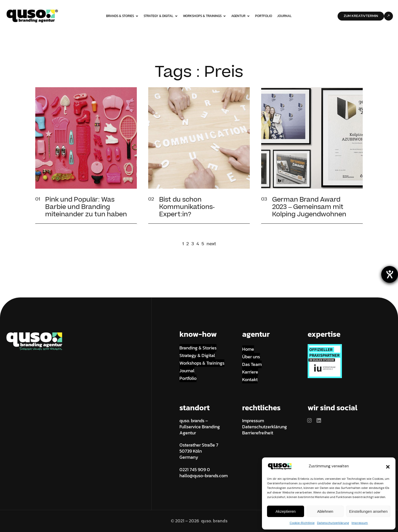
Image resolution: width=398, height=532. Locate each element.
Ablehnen (325, 511)
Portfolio (264, 16)
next (211, 244)
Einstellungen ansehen (368, 511)
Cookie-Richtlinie (302, 523)
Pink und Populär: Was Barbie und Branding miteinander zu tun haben (86, 207)
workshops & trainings (205, 16)
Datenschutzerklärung (333, 523)
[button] (388, 466)
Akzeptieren (285, 511)
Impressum (360, 523)
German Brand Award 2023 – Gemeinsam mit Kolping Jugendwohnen (309, 207)
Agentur (241, 16)
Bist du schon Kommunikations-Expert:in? (187, 207)
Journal (284, 16)
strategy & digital (161, 16)
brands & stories (122, 16)
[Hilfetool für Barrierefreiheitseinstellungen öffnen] (390, 274)
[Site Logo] (32, 16)
